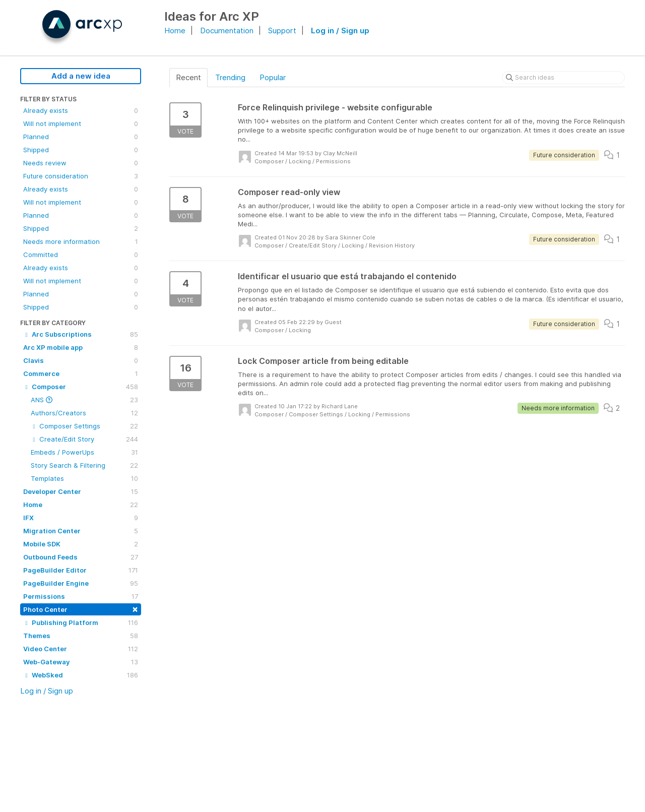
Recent (188, 77)
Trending (230, 77)
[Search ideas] (563, 78)
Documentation (227, 30)
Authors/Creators (84, 413)
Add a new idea (81, 76)
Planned (81, 137)
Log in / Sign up (340, 30)
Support (282, 30)
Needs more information (81, 241)
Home (175, 30)
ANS (84, 400)
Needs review (81, 163)
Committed (81, 255)
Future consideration (81, 176)
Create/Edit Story (84, 439)
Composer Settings (84, 426)
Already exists (81, 110)
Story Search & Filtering (84, 465)
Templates (84, 478)
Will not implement (81, 123)
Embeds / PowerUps (84, 452)
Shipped (81, 150)
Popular (273, 77)
